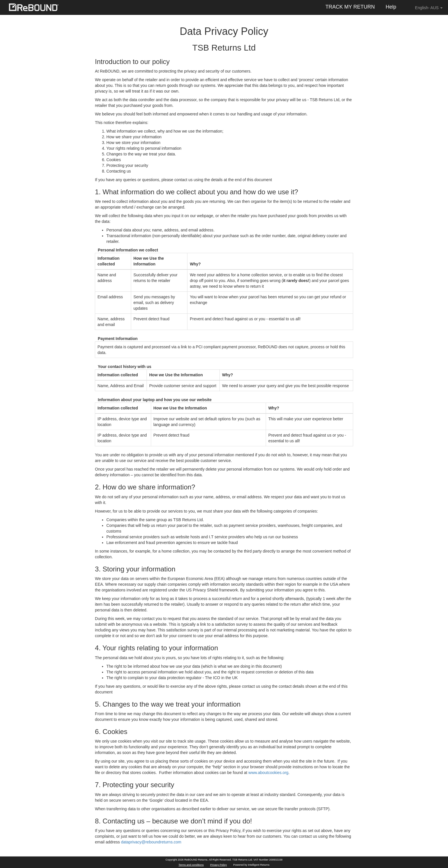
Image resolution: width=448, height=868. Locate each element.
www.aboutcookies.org (268, 773)
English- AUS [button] (425, 7)
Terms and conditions (191, 865)
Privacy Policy (219, 865)
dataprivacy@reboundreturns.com (151, 842)
